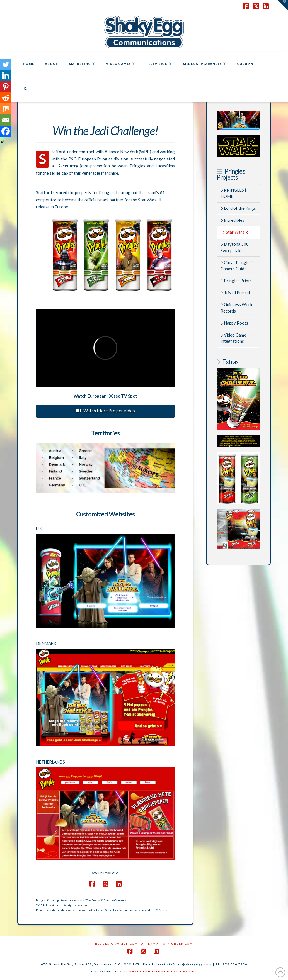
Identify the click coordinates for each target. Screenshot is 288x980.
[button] (283, 5)
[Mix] (6, 109)
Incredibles (233, 220)
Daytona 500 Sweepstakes (235, 247)
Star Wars (235, 232)
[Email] (6, 120)
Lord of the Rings (238, 208)
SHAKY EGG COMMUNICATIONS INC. (163, 971)
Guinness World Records (237, 308)
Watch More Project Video (106, 410)
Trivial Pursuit (236, 292)
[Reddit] (6, 98)
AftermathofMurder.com (167, 944)
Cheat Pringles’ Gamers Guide (237, 266)
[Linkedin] (6, 75)
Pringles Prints (236, 281)
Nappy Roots (234, 323)
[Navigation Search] (25, 89)
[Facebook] (6, 131)
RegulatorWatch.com (117, 944)
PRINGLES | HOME (233, 193)
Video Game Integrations (233, 338)
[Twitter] (6, 64)
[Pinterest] (6, 87)
